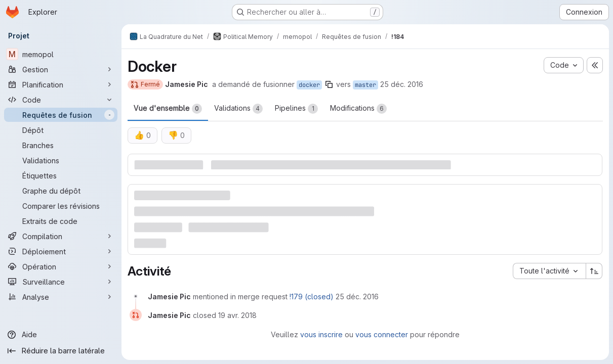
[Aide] (61, 335)
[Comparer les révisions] (61, 206)
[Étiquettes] (61, 175)
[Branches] (61, 145)
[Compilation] (61, 236)
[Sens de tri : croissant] (594, 271)
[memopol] (61, 54)
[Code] (61, 100)
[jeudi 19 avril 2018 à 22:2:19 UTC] (237, 315)
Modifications (358, 109)
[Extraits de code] (61, 221)
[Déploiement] (61, 251)
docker (309, 85)
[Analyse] (61, 297)
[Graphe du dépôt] (61, 191)
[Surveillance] (61, 282)
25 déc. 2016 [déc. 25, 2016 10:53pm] (402, 84)
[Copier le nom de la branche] (329, 84)
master (365, 85)
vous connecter (382, 334)
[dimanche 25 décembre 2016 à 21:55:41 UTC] (357, 297)
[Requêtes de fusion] (61, 115)
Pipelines (296, 109)
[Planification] (61, 84)
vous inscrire (321, 334)
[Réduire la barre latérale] (61, 351)
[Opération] (61, 266)
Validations (238, 109)
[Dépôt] (61, 130)
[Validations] (61, 160)
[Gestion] (61, 69)
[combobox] (549, 271)
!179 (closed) (312, 297)
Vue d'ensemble (168, 109)
